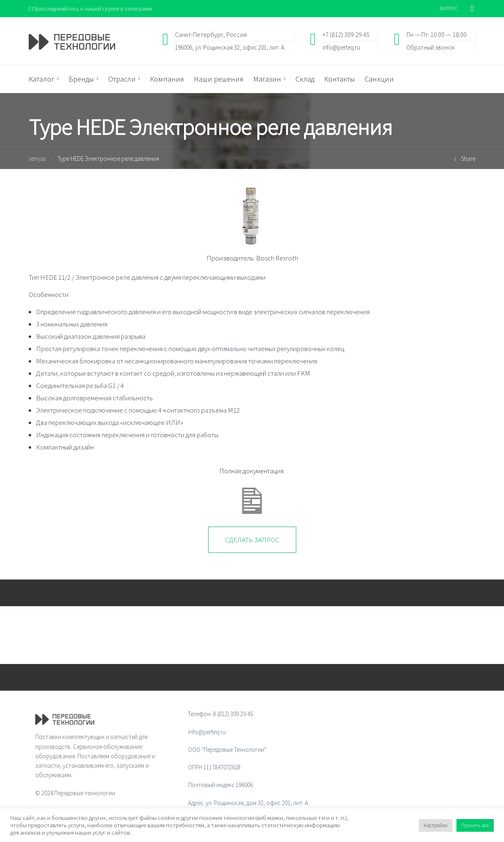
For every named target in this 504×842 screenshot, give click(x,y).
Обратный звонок (431, 47)
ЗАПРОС (448, 8)
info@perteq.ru (341, 47)
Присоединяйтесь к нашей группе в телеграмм (92, 8)
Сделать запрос (252, 540)
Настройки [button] (436, 825)
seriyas (37, 159)
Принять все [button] (475, 825)
